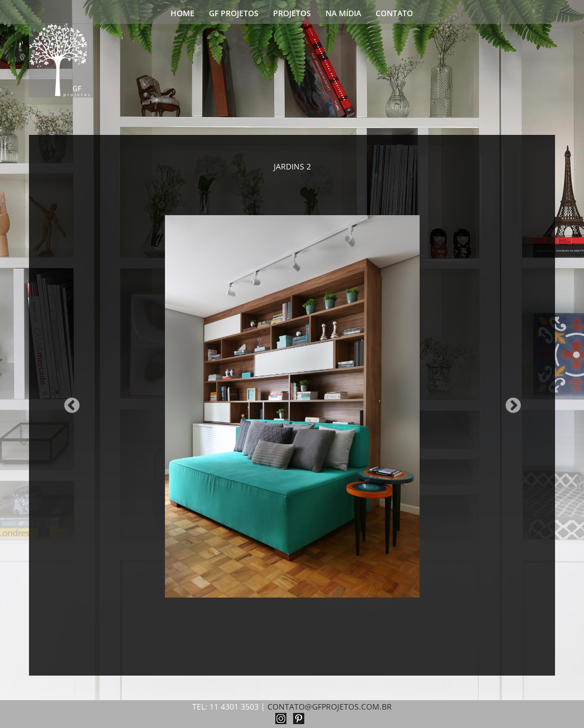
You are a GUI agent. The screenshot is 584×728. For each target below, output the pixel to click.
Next (510, 402)
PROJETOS (292, 14)
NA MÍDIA (343, 14)
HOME (182, 14)
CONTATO (394, 14)
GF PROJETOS (234, 14)
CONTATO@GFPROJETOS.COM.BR (330, 707)
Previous (69, 402)
